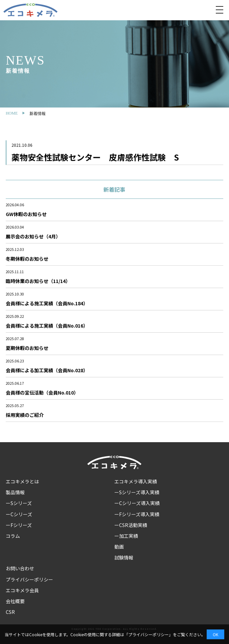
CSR (10, 612)
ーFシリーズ (19, 525)
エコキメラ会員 (22, 590)
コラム (13, 536)
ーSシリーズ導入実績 (137, 492)
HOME (12, 113)
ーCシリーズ (19, 514)
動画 (119, 547)
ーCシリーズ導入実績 (137, 503)
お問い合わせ (20, 568)
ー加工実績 (126, 536)
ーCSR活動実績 (131, 525)
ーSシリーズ (19, 503)
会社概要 (15, 601)
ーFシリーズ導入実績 (137, 514)
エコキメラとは (22, 481)
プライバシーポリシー (29, 579)
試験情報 (124, 557)
